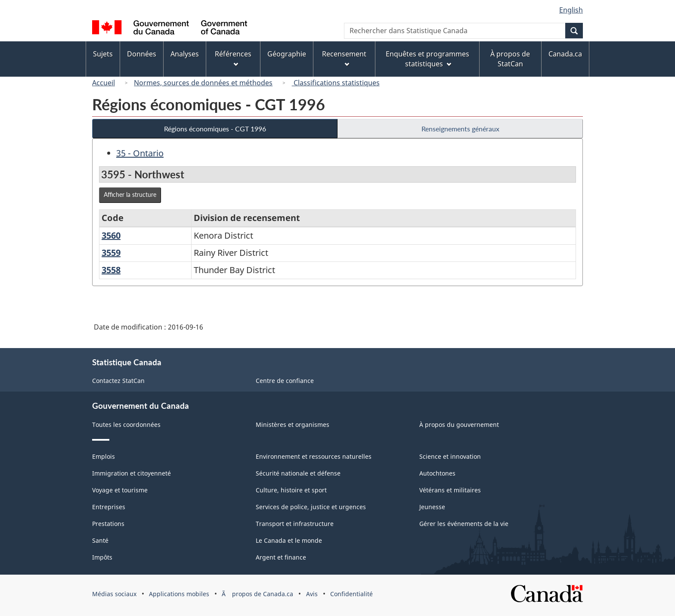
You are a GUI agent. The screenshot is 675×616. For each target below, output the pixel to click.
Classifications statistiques (336, 83)
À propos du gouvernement (459, 425)
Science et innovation (450, 456)
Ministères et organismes (293, 425)
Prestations (108, 524)
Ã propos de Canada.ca (257, 594)
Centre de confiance (285, 381)
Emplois (104, 456)
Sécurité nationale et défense (298, 473)
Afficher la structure (130, 194)
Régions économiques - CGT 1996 (215, 129)
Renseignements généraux (460, 129)
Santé (100, 540)
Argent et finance (281, 557)
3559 (111, 253)
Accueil (104, 83)
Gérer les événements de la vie (464, 524)
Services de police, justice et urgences (311, 507)
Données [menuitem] (142, 54)
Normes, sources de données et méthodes (203, 83)
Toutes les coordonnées (126, 425)
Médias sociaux (114, 594)
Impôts (102, 557)
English (571, 10)
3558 (111, 270)
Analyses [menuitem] (185, 54)
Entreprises (109, 507)
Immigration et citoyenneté (132, 473)
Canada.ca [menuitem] (565, 54)
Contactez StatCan (118, 381)
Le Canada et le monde (289, 540)
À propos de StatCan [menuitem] (510, 59)
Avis (312, 594)
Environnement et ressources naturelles (314, 456)
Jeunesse (432, 507)
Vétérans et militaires (450, 490)
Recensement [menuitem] (344, 58)
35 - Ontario (140, 153)
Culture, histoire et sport (291, 490)
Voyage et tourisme (120, 490)
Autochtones (437, 473)
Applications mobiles (179, 594)
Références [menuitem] (233, 58)
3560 (111, 235)
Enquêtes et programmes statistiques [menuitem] (427, 59)
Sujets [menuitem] (103, 54)
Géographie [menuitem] (287, 54)
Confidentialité (351, 594)
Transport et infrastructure (295, 524)
